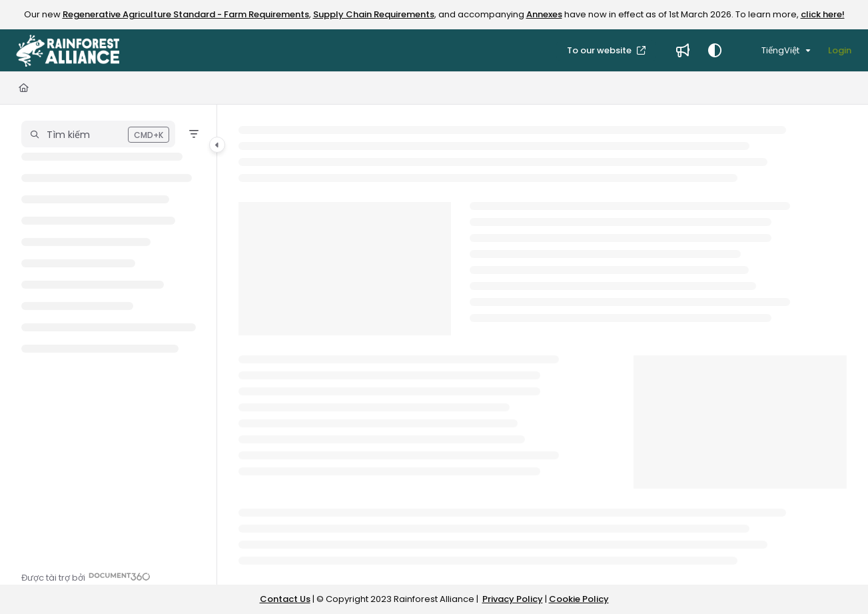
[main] (543, 345)
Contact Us (285, 599)
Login (840, 50)
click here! (823, 14)
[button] (98, 134)
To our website (600, 50)
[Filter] (194, 134)
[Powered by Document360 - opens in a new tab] (86, 576)
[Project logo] (68, 51)
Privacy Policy (513, 599)
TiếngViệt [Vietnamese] (772, 50)
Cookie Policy (579, 599)
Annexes (544, 14)
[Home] (24, 88)
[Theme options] (715, 51)
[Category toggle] (217, 145)
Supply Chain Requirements (374, 14)
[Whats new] (683, 51)
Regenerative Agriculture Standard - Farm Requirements (186, 14)
